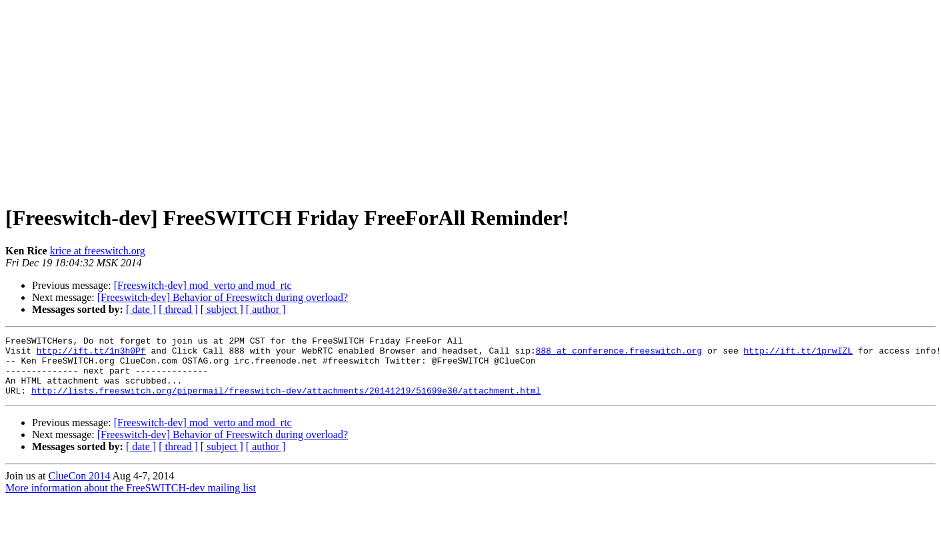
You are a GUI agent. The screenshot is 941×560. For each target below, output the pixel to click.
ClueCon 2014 (79, 488)
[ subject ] (222, 309)
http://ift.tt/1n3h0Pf (91, 354)
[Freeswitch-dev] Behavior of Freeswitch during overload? (223, 297)
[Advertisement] (470, 99)
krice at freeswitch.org (98, 251)
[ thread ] (178, 309)
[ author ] (266, 309)
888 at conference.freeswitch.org (619, 354)
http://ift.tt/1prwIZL (798, 354)
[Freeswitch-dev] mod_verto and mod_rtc (203, 285)
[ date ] (141, 309)
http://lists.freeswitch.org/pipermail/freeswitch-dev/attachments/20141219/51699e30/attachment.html (286, 402)
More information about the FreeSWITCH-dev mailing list (131, 500)
